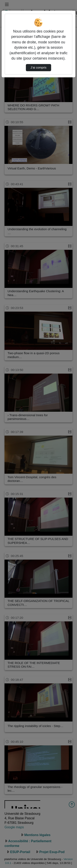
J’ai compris (38, 68)
